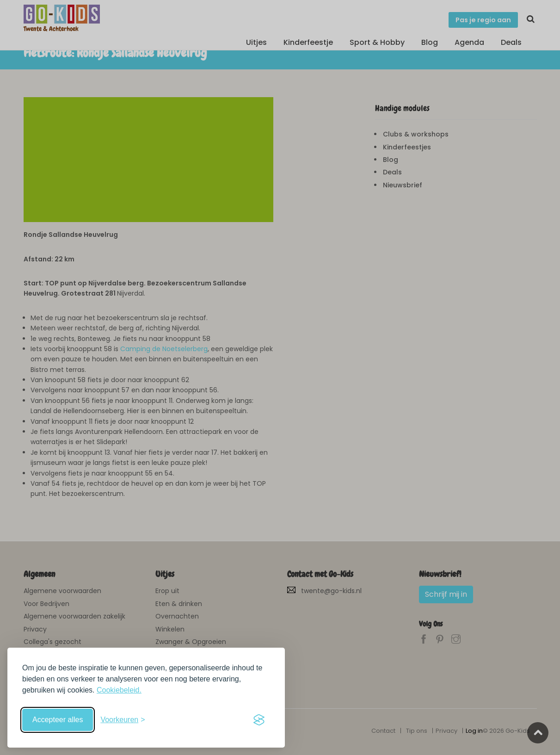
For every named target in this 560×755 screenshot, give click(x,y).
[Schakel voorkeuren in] (123, 720)
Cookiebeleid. (119, 690)
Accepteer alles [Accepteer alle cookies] (58, 720)
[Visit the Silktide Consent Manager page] (259, 720)
